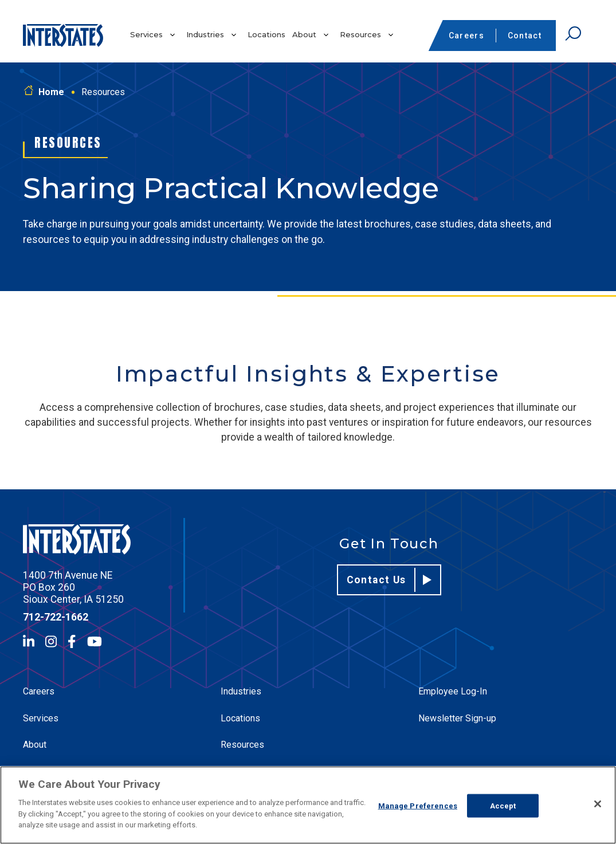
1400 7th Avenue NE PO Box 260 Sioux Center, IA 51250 (73, 587)
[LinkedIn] (29, 641)
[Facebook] (72, 641)
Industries (205, 34)
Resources (360, 34)
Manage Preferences (418, 805)
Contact (525, 36)
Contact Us (389, 580)
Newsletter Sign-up (457, 718)
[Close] (598, 804)
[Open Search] (573, 34)
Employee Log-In (453, 691)
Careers (466, 36)
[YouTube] (95, 641)
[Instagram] (51, 641)
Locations (266, 34)
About (304, 34)
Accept (503, 805)
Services (146, 34)
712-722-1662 (56, 617)
